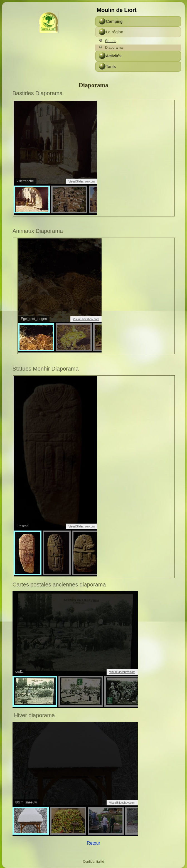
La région (115, 32)
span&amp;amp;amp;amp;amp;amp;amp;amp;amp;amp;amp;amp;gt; (55, 476)
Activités (114, 56)
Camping (114, 21)
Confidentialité (93, 862)
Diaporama (114, 47)
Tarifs (111, 66)
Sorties (110, 41)
